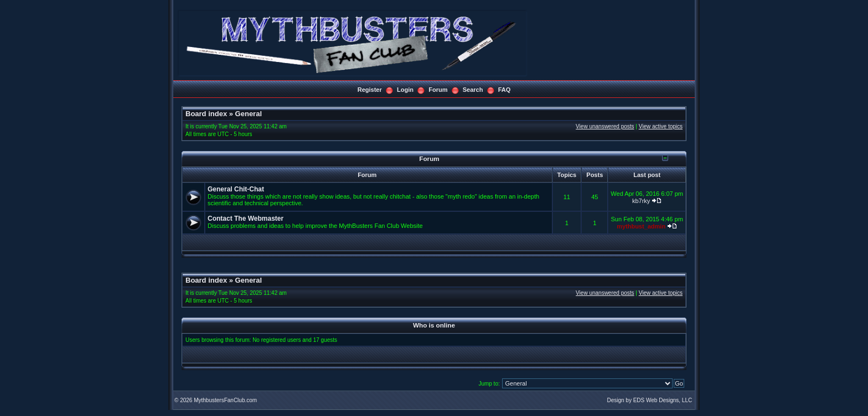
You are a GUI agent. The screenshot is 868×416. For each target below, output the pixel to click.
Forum (438, 90)
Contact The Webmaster (246, 219)
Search (473, 90)
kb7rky (641, 201)
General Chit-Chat (236, 189)
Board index (206, 114)
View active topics (661, 126)
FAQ (505, 90)
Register (370, 90)
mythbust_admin (641, 226)
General (249, 114)
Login (405, 90)
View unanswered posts (605, 126)
